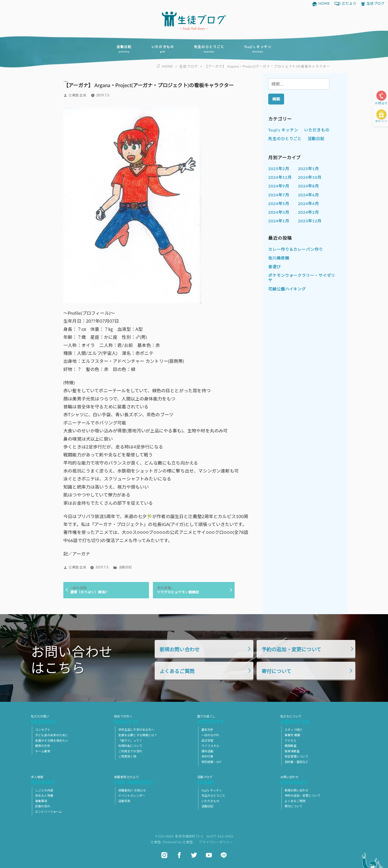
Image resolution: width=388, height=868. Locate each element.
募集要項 (41, 801)
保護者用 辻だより (152, 780)
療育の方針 (43, 746)
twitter (194, 855)
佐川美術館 (279, 258)
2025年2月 (279, 169)
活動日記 (124, 49)
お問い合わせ (319, 780)
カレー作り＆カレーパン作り (296, 249)
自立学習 (207, 741)
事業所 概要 (292, 735)
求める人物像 (44, 796)
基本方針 (207, 730)
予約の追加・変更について (291, 649)
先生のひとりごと (209, 49)
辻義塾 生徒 (77, 95)
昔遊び (275, 267)
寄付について (381, 121)
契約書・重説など (297, 762)
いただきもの (163, 49)
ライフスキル (210, 746)
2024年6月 (308, 195)
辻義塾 (156, 842)
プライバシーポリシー (216, 842)
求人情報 (69, 780)
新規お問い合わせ (180, 649)
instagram (164, 855)
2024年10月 (310, 177)
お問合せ (381, 103)
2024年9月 (279, 186)
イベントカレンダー (132, 796)
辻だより (349, 3)
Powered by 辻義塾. (179, 842)
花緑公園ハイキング (287, 289)
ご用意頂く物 (127, 756)
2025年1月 (308, 169)
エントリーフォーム (48, 812)
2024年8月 (308, 186)
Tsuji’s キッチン (258, 49)
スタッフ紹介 (294, 730)
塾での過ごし (236, 719)
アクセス (290, 741)
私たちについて (319, 719)
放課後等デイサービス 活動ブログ (194, 19)
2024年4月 (308, 203)
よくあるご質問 (177, 671)
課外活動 (207, 751)
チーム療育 (43, 751)
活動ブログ (236, 780)
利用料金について (130, 746)
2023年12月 (310, 221)
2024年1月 (279, 221)
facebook (179, 855)
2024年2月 (308, 212)
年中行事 (207, 756)
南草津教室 (292, 751)
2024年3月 (279, 212)
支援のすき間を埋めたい (52, 741)
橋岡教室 (291, 746)
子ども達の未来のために (52, 735)
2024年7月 (279, 195)
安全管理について (297, 756)
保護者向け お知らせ (132, 790)
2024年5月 (279, 203)
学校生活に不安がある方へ (136, 730)
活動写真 (124, 801)
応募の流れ (43, 806)
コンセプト (43, 730)
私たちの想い (69, 719)
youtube (209, 855)
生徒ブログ (376, 3)
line (224, 855)
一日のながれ (210, 735)
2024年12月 (280, 177)
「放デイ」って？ (130, 741)
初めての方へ (152, 719)
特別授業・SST (211, 762)
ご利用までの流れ (130, 751)
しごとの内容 (44, 790)
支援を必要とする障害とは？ (138, 735)
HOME (324, 3)
